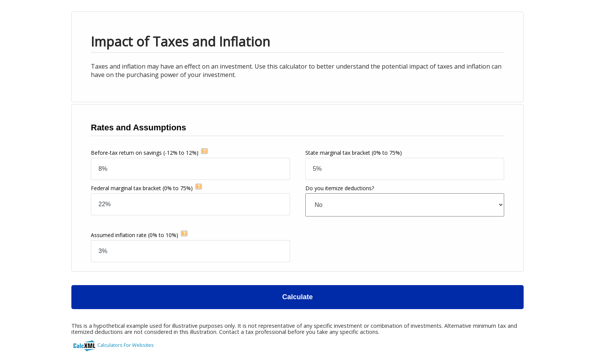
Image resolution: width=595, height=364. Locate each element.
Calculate (297, 297)
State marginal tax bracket (354, 153)
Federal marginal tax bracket (142, 188)
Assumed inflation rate (135, 235)
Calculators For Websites (126, 345)
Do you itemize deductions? (340, 188)
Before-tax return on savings (145, 153)
